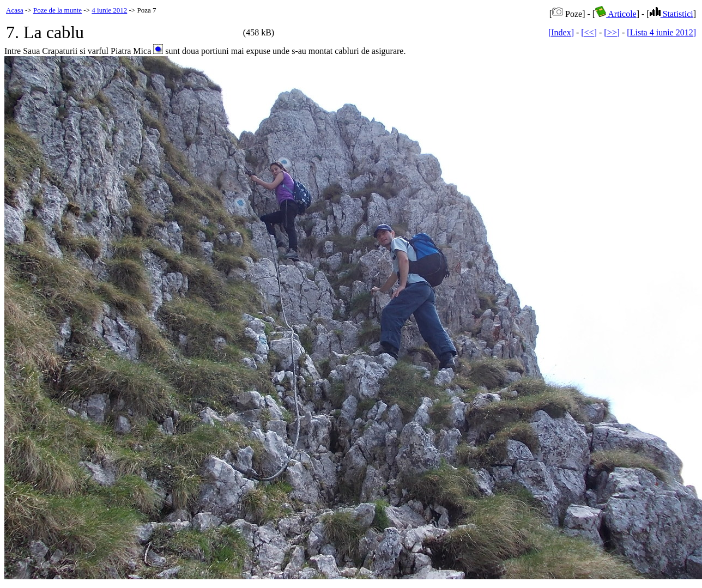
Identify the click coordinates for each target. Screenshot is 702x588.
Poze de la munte (58, 10)
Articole (616, 14)
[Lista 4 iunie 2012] (661, 32)
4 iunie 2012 (109, 10)
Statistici (671, 14)
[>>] (612, 32)
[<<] (589, 32)
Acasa (15, 10)
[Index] (561, 32)
